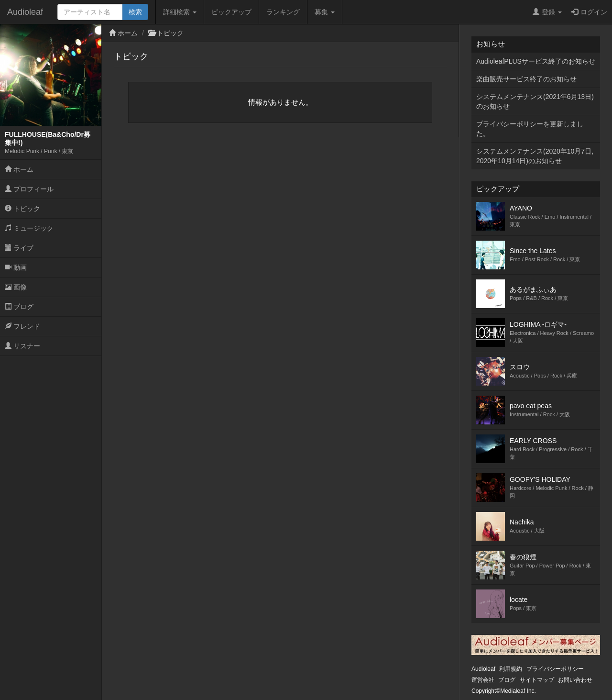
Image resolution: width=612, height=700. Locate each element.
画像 (16, 287)
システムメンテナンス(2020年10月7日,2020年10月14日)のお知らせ (535, 156)
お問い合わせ (575, 680)
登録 (547, 12)
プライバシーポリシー (555, 669)
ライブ (19, 248)
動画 (16, 267)
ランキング (283, 12)
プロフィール (29, 189)
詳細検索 (180, 12)
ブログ (19, 307)
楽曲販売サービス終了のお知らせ (526, 79)
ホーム (19, 169)
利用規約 (511, 669)
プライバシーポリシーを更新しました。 (530, 129)
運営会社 (483, 680)
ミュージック (29, 228)
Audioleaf (25, 12)
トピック (22, 209)
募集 (325, 12)
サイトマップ (537, 680)
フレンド (22, 326)
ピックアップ (231, 12)
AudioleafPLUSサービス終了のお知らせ (536, 61)
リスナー (22, 346)
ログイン (589, 12)
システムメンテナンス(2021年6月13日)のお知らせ (535, 101)
